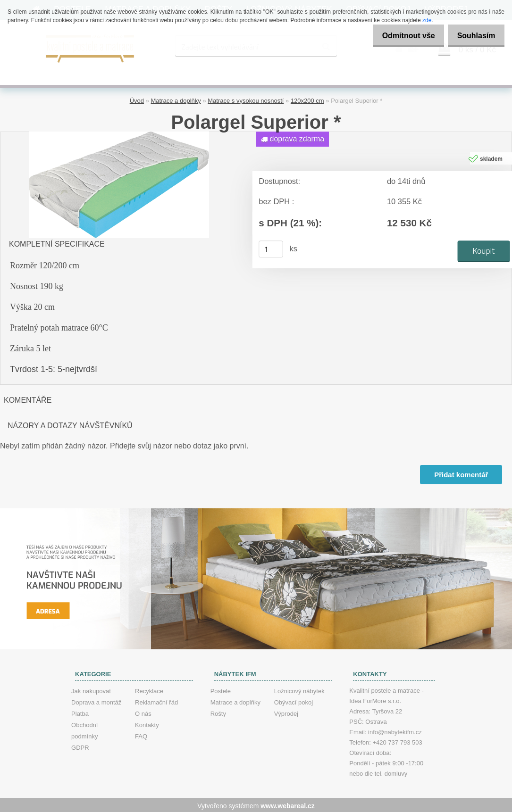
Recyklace (149, 689)
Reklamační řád (156, 700)
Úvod (137, 99)
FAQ (141, 734)
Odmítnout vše (401, 36)
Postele (221, 689)
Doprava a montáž (96, 700)
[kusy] (271, 248)
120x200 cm (307, 99)
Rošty (218, 712)
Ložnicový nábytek (299, 689)
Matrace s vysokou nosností (246, 99)
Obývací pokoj (294, 700)
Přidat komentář (461, 473)
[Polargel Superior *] (119, 134)
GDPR (80, 746)
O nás (143, 712)
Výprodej (286, 712)
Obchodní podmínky (84, 729)
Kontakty (147, 723)
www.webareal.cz (288, 804)
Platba (80, 712)
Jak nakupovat (91, 689)
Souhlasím (474, 36)
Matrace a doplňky (176, 99)
